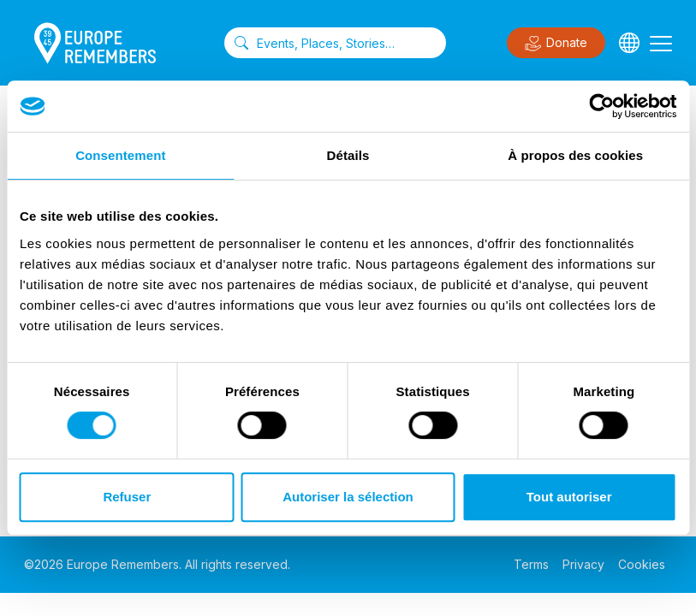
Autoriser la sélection (348, 497)
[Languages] (629, 43)
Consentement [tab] (120, 155)
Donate (556, 44)
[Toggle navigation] (661, 43)
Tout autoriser (569, 497)
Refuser (127, 497)
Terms (531, 564)
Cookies (642, 564)
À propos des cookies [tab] (575, 155)
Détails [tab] (348, 155)
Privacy (583, 564)
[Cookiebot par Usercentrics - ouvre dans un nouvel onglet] (601, 106)
